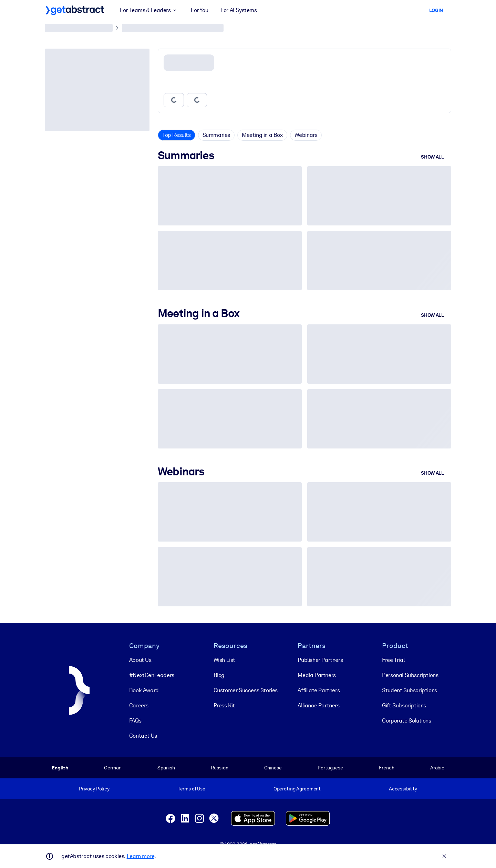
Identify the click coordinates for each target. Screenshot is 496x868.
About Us (140, 660)
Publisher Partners (320, 660)
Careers (139, 705)
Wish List (224, 660)
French (386, 768)
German (113, 768)
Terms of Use (192, 789)
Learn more (141, 856)
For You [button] (199, 10)
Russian (219, 768)
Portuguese (330, 768)
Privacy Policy (94, 789)
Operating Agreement (297, 789)
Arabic (437, 768)
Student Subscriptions (410, 690)
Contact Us (143, 736)
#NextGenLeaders (152, 675)
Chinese (273, 768)
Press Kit (224, 705)
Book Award (144, 690)
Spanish (166, 768)
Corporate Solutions (406, 721)
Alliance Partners (318, 705)
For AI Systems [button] (239, 10)
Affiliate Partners (319, 690)
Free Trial (393, 660)
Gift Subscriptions (404, 705)
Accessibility (403, 789)
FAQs (135, 721)
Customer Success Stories (246, 690)
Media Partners (317, 675)
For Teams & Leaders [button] (149, 10)
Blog (219, 675)
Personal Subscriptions (410, 675)
